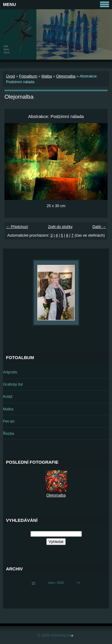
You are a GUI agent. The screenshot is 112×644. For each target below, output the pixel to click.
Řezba (9, 433)
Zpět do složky (60, 227)
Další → (99, 227)
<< (33, 583)
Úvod (10, 76)
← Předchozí (17, 227)
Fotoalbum (28, 76)
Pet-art (9, 421)
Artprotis (10, 372)
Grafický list (13, 384)
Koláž (8, 397)
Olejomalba (66, 76)
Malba (47, 76)
